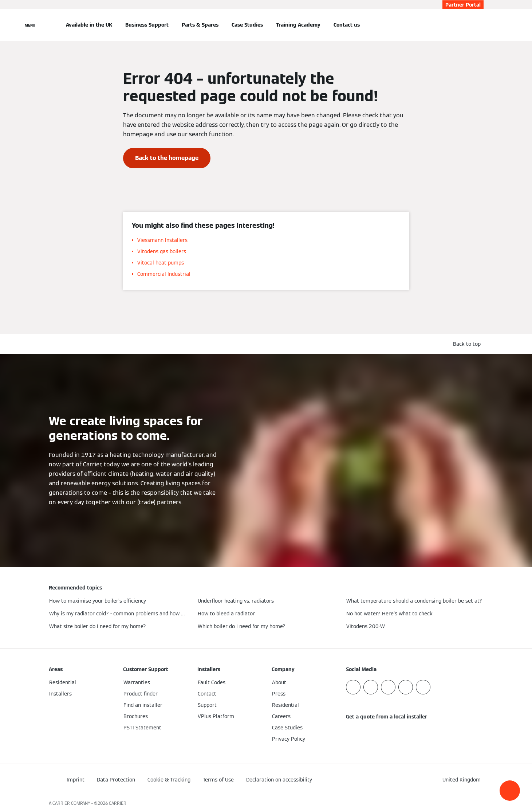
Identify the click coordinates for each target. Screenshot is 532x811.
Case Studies (247, 25)
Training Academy (298, 25)
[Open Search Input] (480, 25)
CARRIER (118, 803)
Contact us (347, 25)
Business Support (147, 25)
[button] (510, 791)
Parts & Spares (200, 25)
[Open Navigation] (30, 25)
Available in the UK (89, 25)
